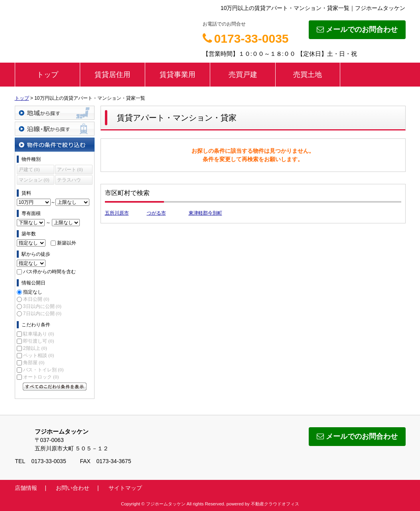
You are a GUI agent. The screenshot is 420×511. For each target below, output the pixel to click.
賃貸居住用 (112, 75)
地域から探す (55, 113)
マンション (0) (34, 180)
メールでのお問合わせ (357, 30)
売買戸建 (243, 75)
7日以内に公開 (42, 314)
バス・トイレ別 (43, 370)
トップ (47, 75)
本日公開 (36, 299)
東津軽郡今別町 (205, 213)
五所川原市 (117, 213)
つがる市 (156, 213)
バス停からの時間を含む (49, 272)
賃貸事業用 (177, 75)
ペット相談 (38, 355)
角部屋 (34, 363)
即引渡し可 (38, 341)
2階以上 (35, 348)
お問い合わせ (73, 488)
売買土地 (308, 75)
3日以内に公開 (42, 306)
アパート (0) (70, 170)
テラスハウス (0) (69, 181)
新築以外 (67, 243)
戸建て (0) (29, 170)
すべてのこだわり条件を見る (55, 387)
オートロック (41, 377)
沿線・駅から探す (55, 129)
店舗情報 (26, 488)
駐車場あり (38, 334)
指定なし (33, 292)
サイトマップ (125, 488)
